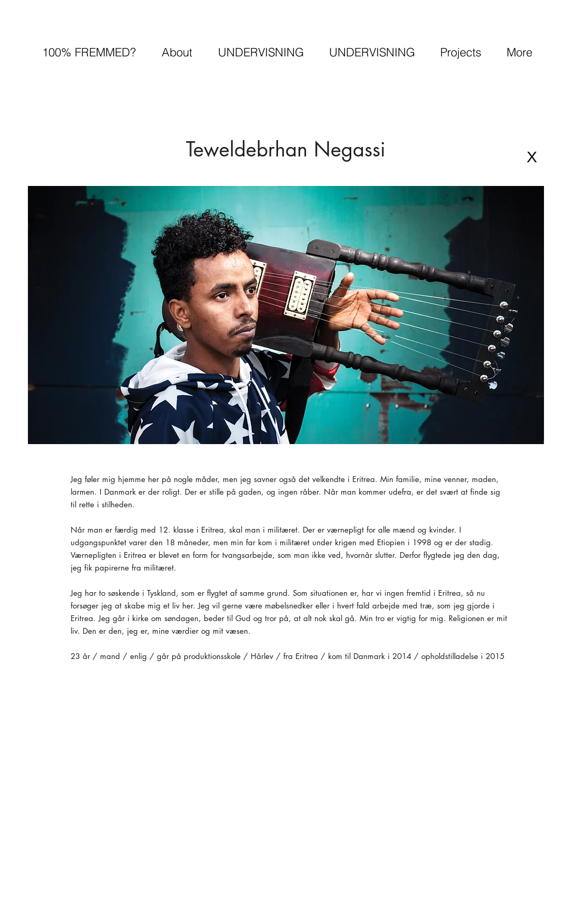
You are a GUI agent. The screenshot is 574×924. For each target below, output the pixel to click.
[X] (532, 157)
